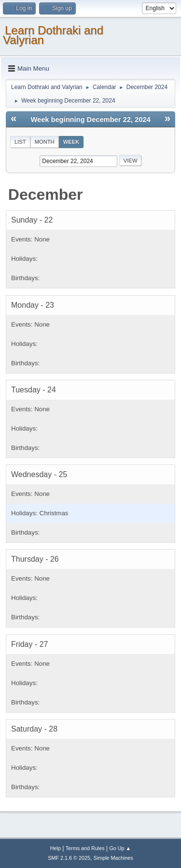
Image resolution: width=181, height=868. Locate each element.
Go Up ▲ (120, 848)
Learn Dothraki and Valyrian (53, 35)
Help (56, 848)
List (20, 142)
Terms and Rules (85, 848)
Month (45, 142)
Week (71, 142)
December (46, 195)
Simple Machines (113, 858)
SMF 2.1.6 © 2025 (69, 858)
